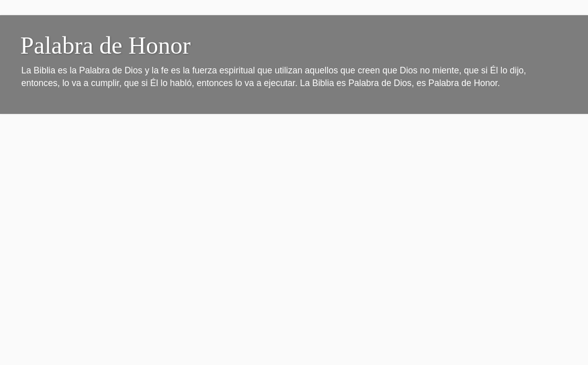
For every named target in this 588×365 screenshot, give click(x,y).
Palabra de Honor (105, 45)
